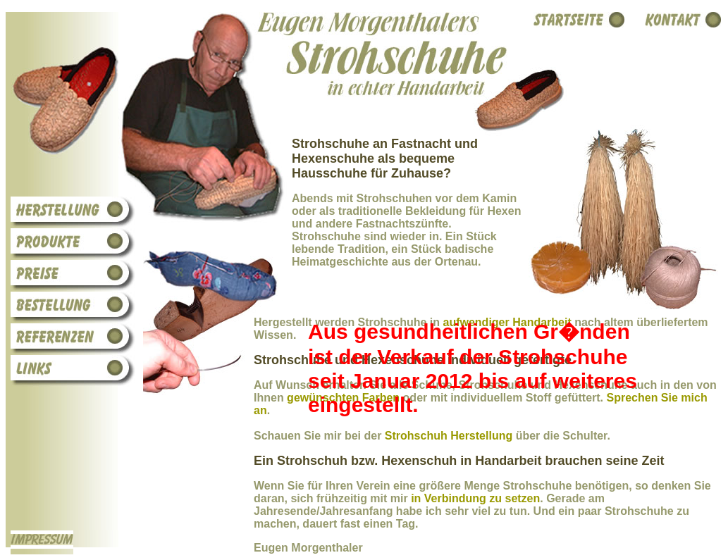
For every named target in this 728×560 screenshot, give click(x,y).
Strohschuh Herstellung (449, 436)
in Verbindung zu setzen (475, 498)
